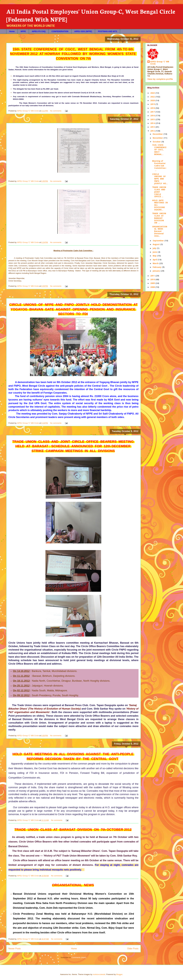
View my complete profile (160, 79)
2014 (153, 123)
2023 (153, 93)
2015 (153, 119)
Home (12, 31)
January (157, 271)
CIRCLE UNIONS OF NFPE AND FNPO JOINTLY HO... (160, 179)
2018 (153, 108)
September (159, 241)
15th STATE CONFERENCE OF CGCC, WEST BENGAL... (160, 150)
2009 (153, 283)
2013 (153, 127)
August (156, 244)
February (157, 267)
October (157, 142)
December (158, 134)
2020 (153, 100)
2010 (153, 279)
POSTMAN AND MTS (107, 31)
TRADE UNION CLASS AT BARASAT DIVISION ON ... (159, 218)
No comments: (56, 111)
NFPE (23, 31)
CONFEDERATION (60, 31)
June (155, 252)
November (158, 138)
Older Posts (133, 949)
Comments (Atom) (79, 957)
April (155, 260)
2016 (153, 116)
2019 (153, 104)
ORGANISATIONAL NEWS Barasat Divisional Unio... (160, 231)
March (156, 263)
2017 (153, 112)
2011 (153, 276)
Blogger (119, 974)
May (155, 256)
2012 (153, 131)
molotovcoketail (99, 974)
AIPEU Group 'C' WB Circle (160, 63)
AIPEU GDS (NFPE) (83, 31)
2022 (153, 97)
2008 (153, 287)
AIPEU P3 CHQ (39, 31)
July (155, 248)
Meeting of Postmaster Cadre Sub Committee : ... (159, 166)
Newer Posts (15, 949)
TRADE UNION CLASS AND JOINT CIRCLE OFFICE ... (159, 192)
